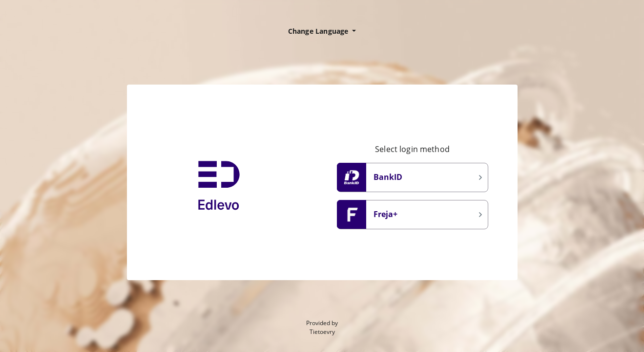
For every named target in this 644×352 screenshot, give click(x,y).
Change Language (319, 31)
